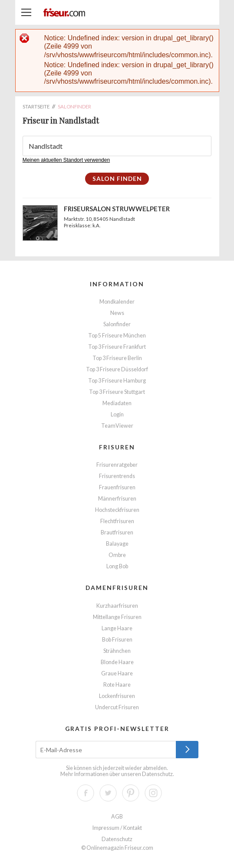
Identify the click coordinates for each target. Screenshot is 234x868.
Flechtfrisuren (117, 521)
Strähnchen (117, 651)
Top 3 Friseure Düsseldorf (117, 369)
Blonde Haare (117, 662)
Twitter (108, 793)
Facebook (86, 793)
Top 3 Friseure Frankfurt (117, 347)
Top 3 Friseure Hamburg (117, 381)
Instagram (153, 793)
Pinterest (131, 793)
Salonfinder (117, 324)
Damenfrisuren (117, 588)
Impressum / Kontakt (117, 828)
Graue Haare (117, 673)
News (117, 313)
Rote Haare (117, 685)
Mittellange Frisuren (117, 617)
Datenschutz (157, 774)
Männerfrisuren (117, 499)
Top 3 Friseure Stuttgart (117, 392)
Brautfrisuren (117, 532)
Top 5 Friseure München (117, 336)
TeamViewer (117, 426)
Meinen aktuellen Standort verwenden (66, 160)
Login (117, 414)
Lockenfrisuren (117, 696)
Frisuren (117, 447)
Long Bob (117, 566)
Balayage (117, 544)
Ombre (117, 555)
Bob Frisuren (117, 640)
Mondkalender (117, 302)
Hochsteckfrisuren (117, 510)
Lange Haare (117, 628)
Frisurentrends (117, 476)
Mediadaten (117, 403)
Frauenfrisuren (117, 487)
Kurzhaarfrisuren (117, 606)
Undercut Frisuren (117, 707)
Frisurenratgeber (117, 465)
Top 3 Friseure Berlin (117, 358)
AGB (117, 817)
